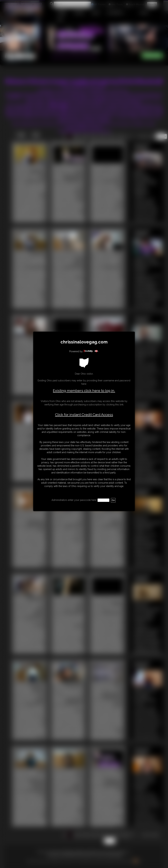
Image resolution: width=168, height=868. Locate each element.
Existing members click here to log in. (84, 391)
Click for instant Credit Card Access (84, 415)
